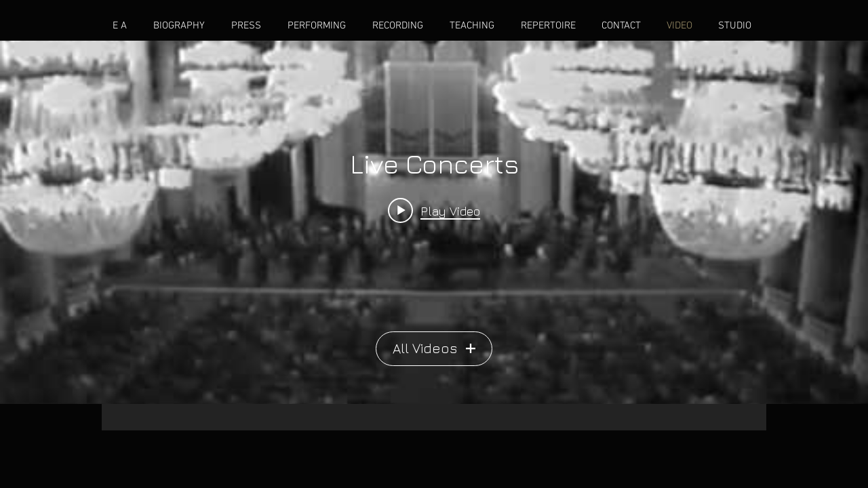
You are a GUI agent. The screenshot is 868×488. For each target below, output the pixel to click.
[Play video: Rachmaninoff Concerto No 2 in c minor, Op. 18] (434, 210)
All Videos (434, 348)
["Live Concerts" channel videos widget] (434, 222)
